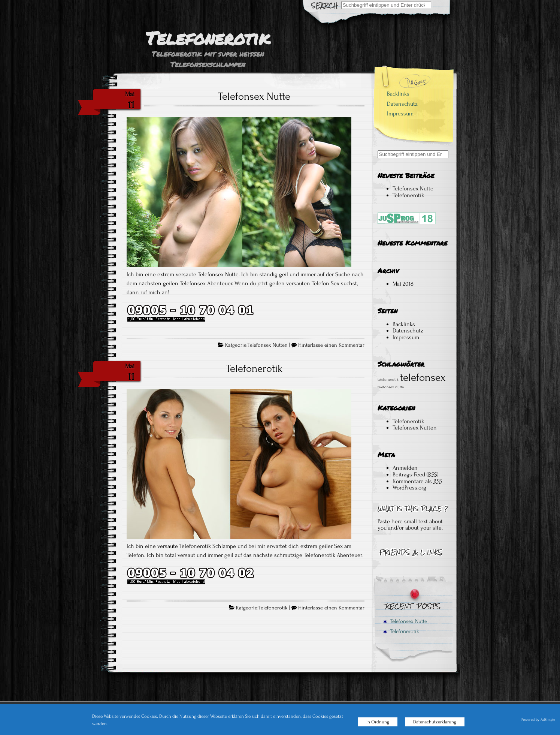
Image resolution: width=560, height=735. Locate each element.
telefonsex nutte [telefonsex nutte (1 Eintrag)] (391, 387)
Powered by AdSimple (538, 720)
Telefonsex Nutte (254, 96)
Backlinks (398, 94)
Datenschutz (402, 104)
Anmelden (405, 468)
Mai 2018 (403, 284)
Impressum (400, 114)
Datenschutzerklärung (435, 722)
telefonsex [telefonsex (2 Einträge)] (423, 377)
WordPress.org (409, 488)
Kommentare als (417, 481)
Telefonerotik (254, 368)
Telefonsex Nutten (268, 345)
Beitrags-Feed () (416, 475)
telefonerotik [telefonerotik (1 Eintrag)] (388, 380)
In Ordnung (378, 722)
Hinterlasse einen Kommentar (331, 345)
